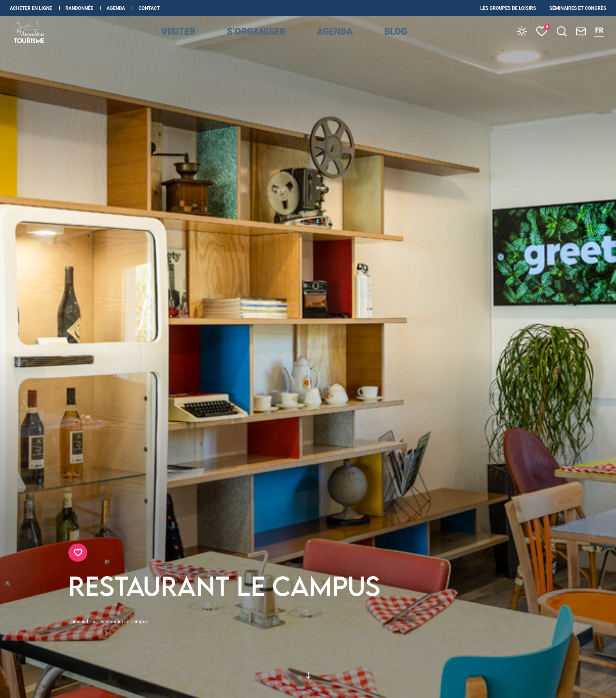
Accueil (80, 622)
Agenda (116, 8)
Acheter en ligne (32, 8)
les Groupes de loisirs (509, 8)
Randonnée (80, 8)
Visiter (200, 40)
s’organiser (266, 40)
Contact (149, 8)
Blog (387, 40)
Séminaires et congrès (578, 8)
